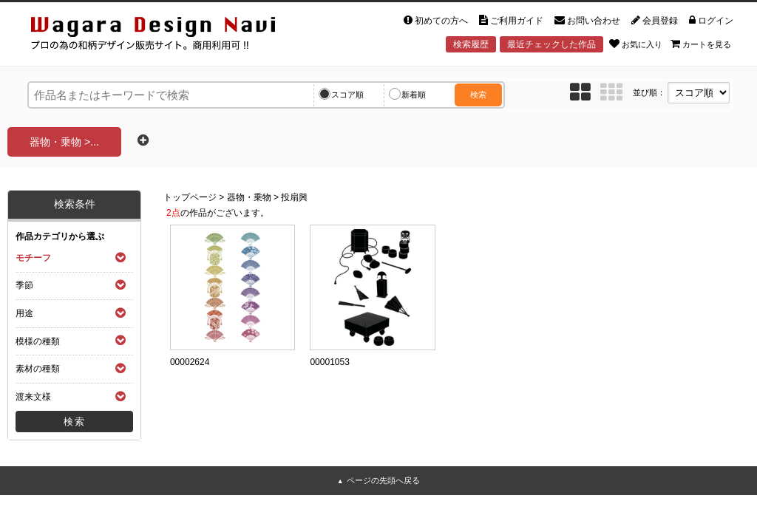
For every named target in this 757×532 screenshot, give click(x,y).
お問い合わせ (587, 21)
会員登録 (655, 21)
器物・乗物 (249, 197)
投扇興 (294, 197)
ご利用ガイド (511, 21)
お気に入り (636, 44)
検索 (478, 95)
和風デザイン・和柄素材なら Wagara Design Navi (166, 36)
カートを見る (701, 44)
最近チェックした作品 (551, 44)
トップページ (190, 197)
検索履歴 (471, 44)
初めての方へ (436, 21)
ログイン (711, 21)
